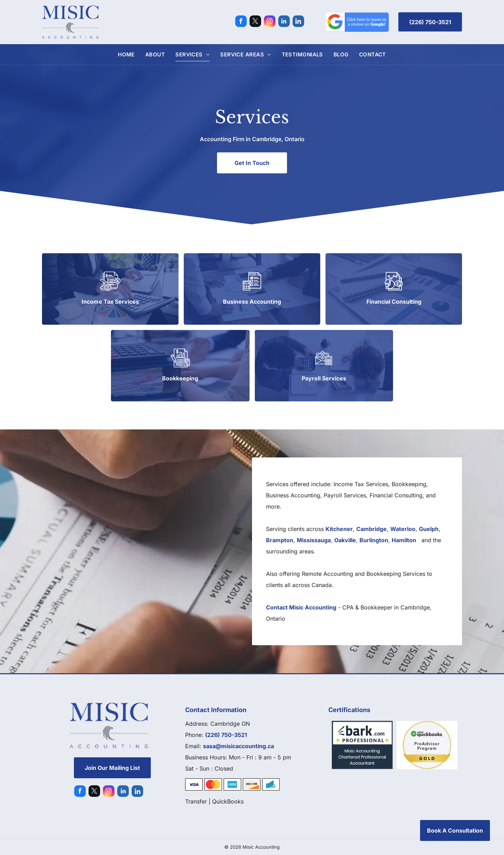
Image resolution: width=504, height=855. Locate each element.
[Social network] (298, 22)
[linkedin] (284, 22)
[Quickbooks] (427, 745)
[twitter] (255, 22)
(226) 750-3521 (226, 735)
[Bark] (362, 745)
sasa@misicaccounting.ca (239, 746)
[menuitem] (126, 54)
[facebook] (241, 22)
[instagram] (270, 22)
